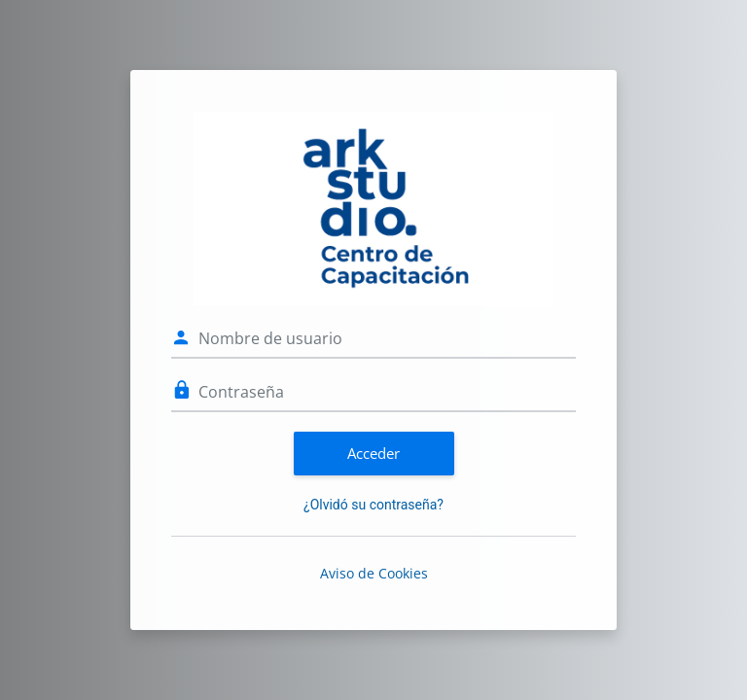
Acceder (373, 453)
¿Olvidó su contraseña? (373, 505)
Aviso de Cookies (374, 573)
